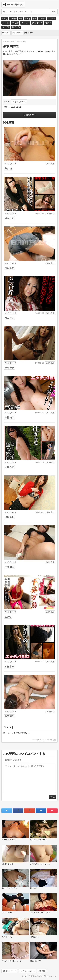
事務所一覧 (16, 27)
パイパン (6, 23)
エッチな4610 (19, 102)
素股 (35, 19)
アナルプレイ (37, 23)
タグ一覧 (6, 27)
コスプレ (51, 19)
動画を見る (31, 115)
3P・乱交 (15, 23)
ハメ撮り (42, 19)
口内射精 (13, 19)
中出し (5, 19)
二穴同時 (48, 23)
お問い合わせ (11, 971)
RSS (43, 971)
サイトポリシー (29, 971)
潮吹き (28, 19)
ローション (25, 23)
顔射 (21, 19)
